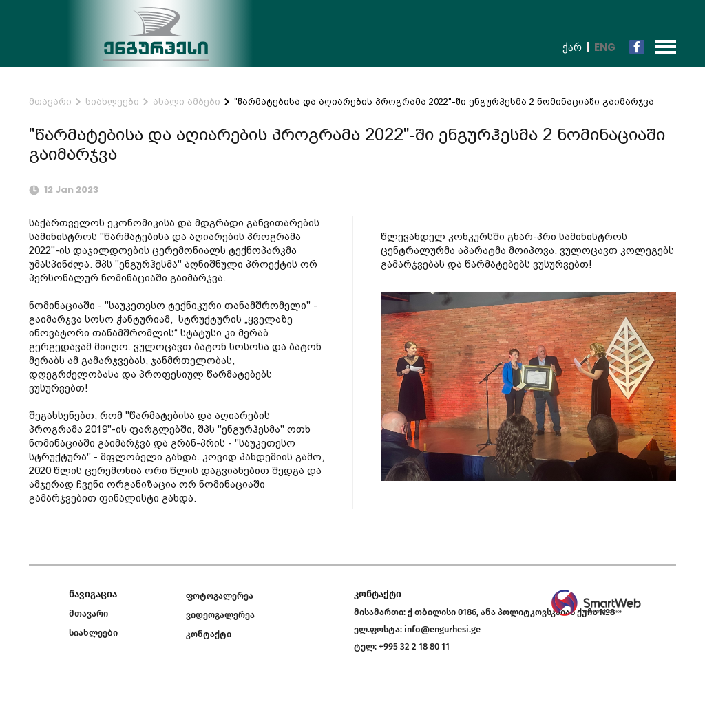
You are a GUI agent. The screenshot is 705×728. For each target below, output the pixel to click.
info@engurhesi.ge (442, 629)
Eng (605, 47)
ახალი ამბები (187, 101)
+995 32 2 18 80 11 (414, 646)
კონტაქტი (209, 634)
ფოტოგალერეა (220, 596)
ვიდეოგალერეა (220, 615)
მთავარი (50, 101)
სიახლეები (112, 101)
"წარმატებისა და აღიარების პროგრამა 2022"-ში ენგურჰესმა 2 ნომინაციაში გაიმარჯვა (444, 101)
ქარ (572, 47)
